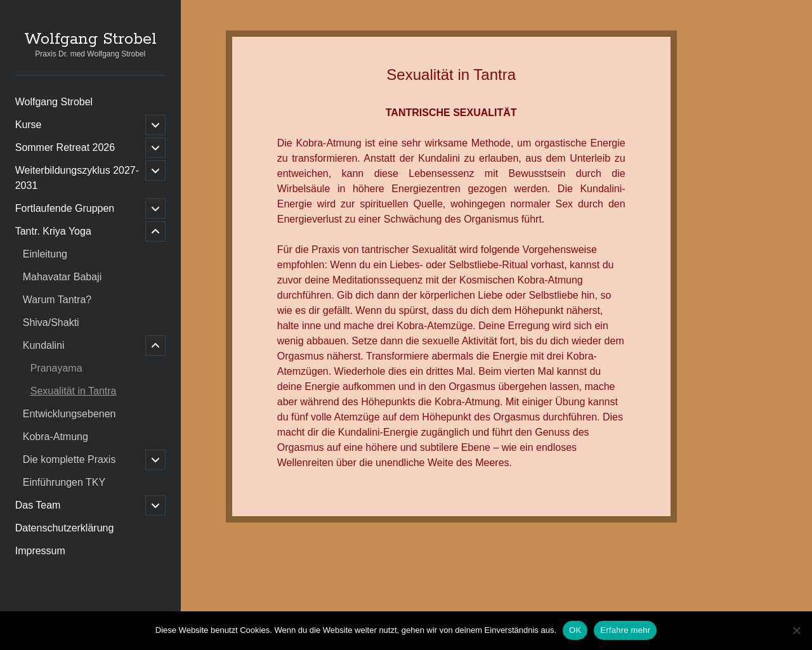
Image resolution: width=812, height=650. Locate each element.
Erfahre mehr (625, 630)
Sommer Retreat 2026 (65, 147)
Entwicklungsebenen (69, 414)
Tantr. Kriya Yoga (53, 231)
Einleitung (45, 254)
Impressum (40, 551)
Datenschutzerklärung (65, 528)
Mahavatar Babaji (62, 277)
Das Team (38, 505)
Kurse (29, 125)
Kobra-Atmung (56, 437)
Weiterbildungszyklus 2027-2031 (77, 178)
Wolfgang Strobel (90, 39)
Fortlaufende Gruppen (65, 208)
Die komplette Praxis (69, 459)
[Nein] (796, 630)
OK (575, 630)
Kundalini (44, 345)
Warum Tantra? (57, 300)
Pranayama (56, 368)
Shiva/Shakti (51, 322)
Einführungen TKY (64, 482)
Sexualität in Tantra (74, 391)
